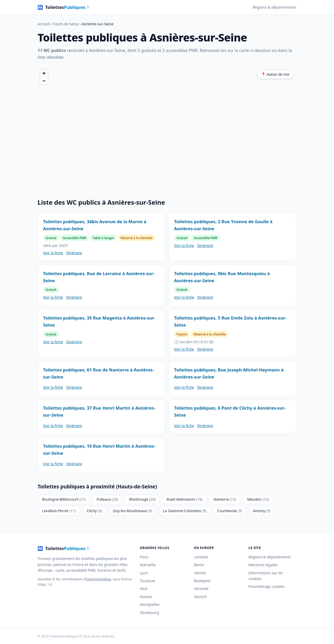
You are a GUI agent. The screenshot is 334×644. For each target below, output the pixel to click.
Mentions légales (263, 565)
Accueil (44, 24)
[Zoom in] (44, 73)
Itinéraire (74, 253)
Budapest (202, 581)
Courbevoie (230, 511)
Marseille (148, 565)
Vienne (200, 573)
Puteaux (107, 499)
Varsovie (201, 589)
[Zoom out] (44, 81)
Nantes (146, 597)
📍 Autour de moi (275, 74)
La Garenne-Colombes (185, 511)
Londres (201, 557)
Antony (262, 511)
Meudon (258, 499)
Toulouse (148, 581)
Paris (144, 557)
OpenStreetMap (99, 579)
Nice (144, 589)
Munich (201, 597)
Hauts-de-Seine (66, 24)
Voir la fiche (53, 253)
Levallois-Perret (59, 511)
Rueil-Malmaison (184, 499)
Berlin (199, 565)
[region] (167, 127)
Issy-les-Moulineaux (133, 511)
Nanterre (225, 499)
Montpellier (150, 604)
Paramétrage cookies (267, 586)
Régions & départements (275, 7)
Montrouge (142, 499)
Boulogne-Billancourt (64, 499)
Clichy (94, 511)
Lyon (144, 573)
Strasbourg (149, 613)
